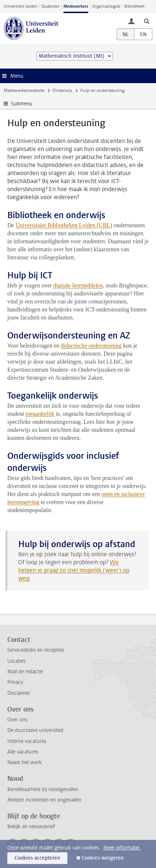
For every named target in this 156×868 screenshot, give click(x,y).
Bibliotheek (134, 6)
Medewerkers (76, 6)
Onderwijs (62, 90)
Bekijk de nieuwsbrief (31, 827)
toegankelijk (40, 414)
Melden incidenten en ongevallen (44, 800)
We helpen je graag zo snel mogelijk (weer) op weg (74, 570)
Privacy (15, 682)
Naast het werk (24, 762)
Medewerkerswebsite (24, 90)
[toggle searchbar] (147, 21)
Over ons (17, 720)
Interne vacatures (27, 741)
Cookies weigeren (103, 858)
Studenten (50, 6)
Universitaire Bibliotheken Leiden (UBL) (64, 225)
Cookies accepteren (37, 858)
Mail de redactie (25, 672)
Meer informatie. (122, 848)
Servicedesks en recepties (36, 650)
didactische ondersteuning (91, 346)
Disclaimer (19, 693)
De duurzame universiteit (35, 730)
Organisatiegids (106, 6)
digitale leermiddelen (78, 285)
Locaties (16, 661)
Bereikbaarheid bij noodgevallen (43, 789)
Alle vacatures (23, 752)
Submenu (22, 104)
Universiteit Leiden (20, 6)
